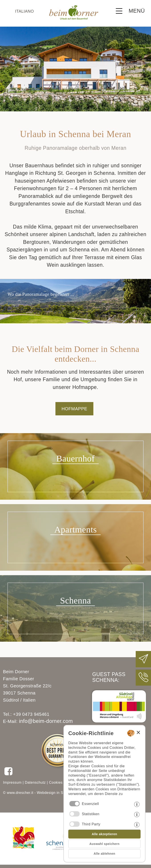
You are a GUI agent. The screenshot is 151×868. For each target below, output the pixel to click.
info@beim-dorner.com (46, 721)
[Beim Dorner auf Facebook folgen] (8, 775)
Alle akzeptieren (105, 834)
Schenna (75, 601)
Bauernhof (75, 459)
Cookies (56, 782)
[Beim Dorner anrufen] (143, 681)
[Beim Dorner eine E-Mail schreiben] (143, 663)
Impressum (12, 782)
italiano (25, 11)
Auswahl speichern (104, 844)
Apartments (76, 530)
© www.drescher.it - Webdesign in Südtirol (38, 793)
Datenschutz (35, 782)
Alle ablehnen (104, 854)
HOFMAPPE (74, 409)
